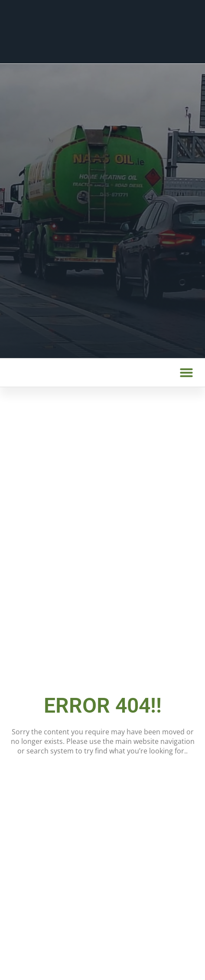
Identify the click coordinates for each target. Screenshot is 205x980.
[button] (186, 372)
